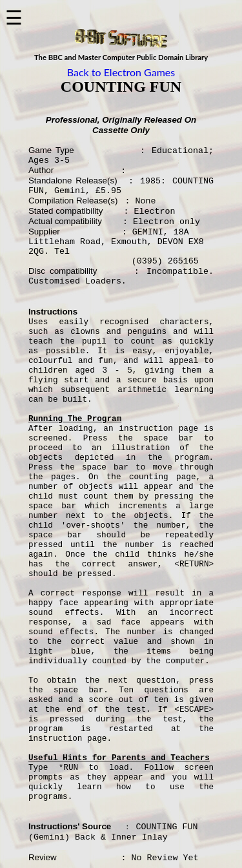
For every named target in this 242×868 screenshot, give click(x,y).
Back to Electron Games (121, 72)
